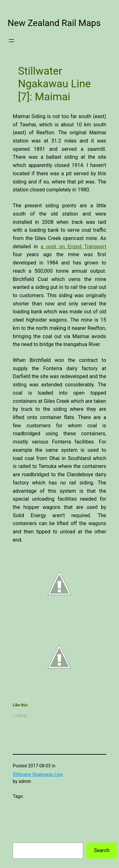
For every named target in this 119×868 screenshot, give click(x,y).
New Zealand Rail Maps (54, 23)
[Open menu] (11, 41)
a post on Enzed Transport (73, 247)
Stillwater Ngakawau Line (38, 774)
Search (102, 850)
